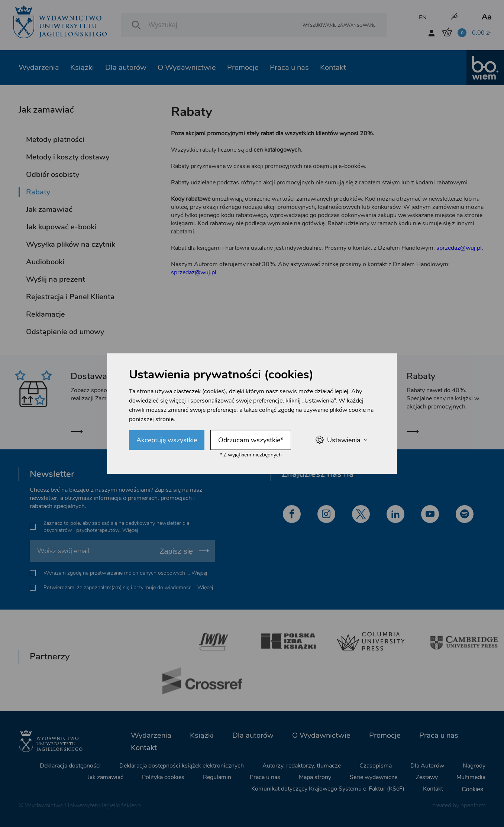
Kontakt (333, 67)
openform (473, 805)
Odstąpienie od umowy (65, 332)
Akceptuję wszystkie (167, 440)
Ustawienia (341, 440)
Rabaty (38, 192)
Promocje (243, 67)
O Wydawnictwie (187, 67)
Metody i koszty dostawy (68, 157)
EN (423, 17)
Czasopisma (376, 766)
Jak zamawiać (49, 209)
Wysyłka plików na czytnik (71, 244)
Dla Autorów (427, 766)
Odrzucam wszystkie (251, 440)
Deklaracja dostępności (70, 766)
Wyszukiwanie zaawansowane (339, 25)
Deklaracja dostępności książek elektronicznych (182, 766)
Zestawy (427, 777)
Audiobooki (45, 262)
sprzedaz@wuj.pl (459, 248)
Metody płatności (55, 140)
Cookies (472, 789)
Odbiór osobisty (53, 175)
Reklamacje (46, 314)
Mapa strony (315, 777)
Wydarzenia (39, 67)
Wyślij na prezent (56, 279)
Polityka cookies (163, 777)
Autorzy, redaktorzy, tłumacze (302, 766)
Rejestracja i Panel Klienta (70, 297)
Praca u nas (289, 67)
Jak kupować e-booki (61, 227)
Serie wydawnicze (374, 777)
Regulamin (217, 777)
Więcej (130, 530)
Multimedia (471, 777)
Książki (82, 67)
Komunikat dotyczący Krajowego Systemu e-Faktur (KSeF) (328, 789)
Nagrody (474, 766)
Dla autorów (126, 67)
